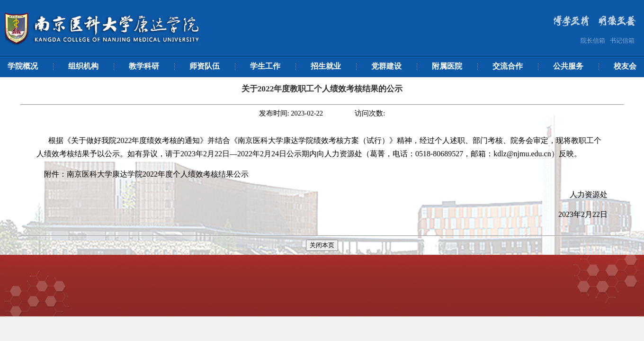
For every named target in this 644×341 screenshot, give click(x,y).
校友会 (625, 66)
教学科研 (144, 66)
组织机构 (83, 66)
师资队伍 (205, 66)
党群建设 (386, 66)
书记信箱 (622, 40)
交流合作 (508, 66)
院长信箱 (593, 40)
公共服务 (568, 66)
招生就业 (326, 66)
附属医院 (447, 66)
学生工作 (265, 66)
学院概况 (23, 66)
